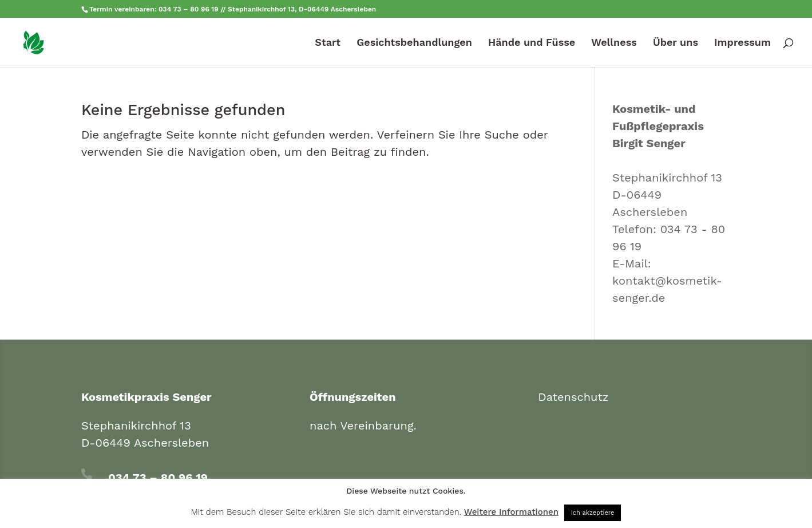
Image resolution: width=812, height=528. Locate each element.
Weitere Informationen (511, 512)
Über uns (676, 43)
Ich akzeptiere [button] (593, 513)
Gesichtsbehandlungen (414, 43)
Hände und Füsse (532, 43)
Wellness (614, 43)
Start (328, 43)
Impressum (742, 43)
